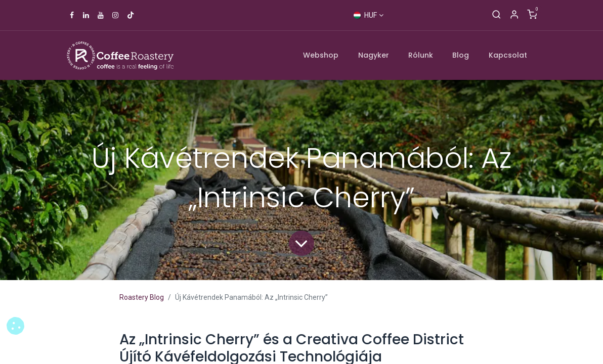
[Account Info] (514, 15)
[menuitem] (321, 55)
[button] (15, 326)
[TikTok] (131, 15)
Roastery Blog (142, 297)
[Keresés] (497, 15)
